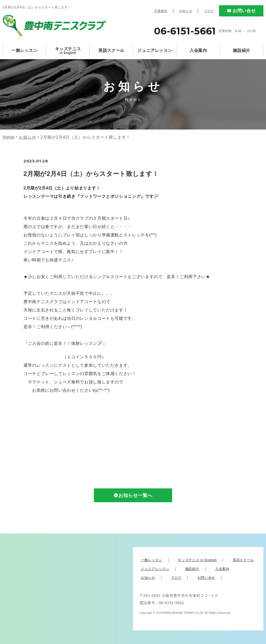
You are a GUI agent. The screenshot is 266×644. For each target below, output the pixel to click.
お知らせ (186, 11)
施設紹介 (242, 50)
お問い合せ (244, 11)
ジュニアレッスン (155, 50)
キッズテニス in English (197, 560)
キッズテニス (68, 51)
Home (8, 137)
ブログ (209, 11)
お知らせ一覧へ (135, 495)
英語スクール (111, 50)
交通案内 (161, 11)
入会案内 (198, 50)
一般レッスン (25, 50)
